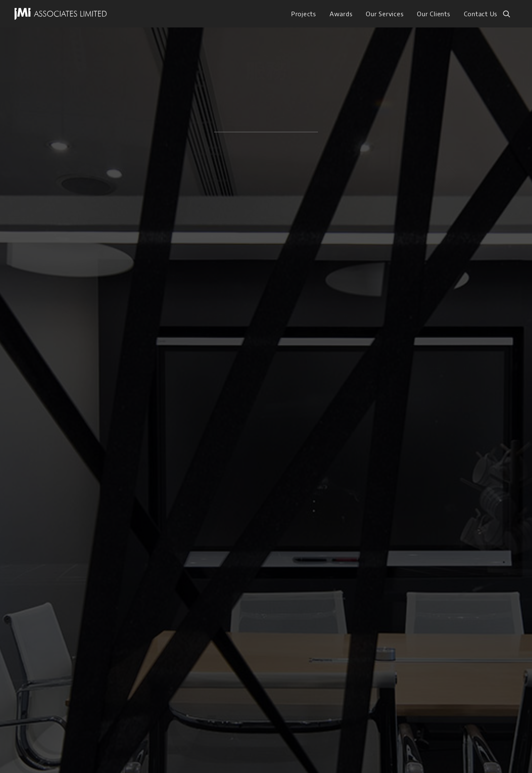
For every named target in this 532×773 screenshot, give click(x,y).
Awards (341, 14)
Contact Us (481, 14)
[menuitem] (304, 14)
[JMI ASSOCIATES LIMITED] (61, 14)
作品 (66, 566)
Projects (304, 14)
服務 (66, 583)
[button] (510, 14)
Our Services (385, 14)
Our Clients (433, 14)
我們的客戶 (76, 616)
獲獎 (66, 600)
